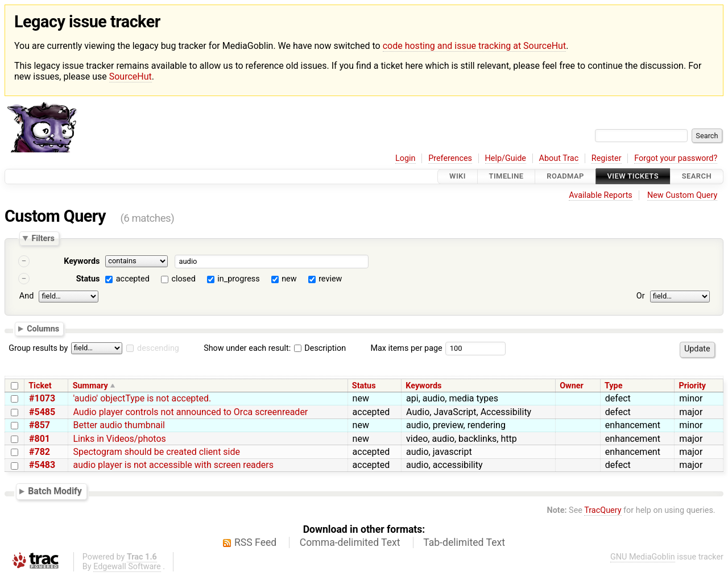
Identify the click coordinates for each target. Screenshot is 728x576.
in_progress (238, 279)
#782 (40, 452)
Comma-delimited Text (350, 542)
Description (320, 348)
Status (88, 279)
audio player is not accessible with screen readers (173, 465)
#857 (40, 425)
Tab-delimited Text (464, 542)
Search (697, 177)
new (289, 279)
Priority (692, 386)
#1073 (42, 398)
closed (183, 279)
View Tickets (633, 177)
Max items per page (406, 348)
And (26, 296)
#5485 (42, 412)
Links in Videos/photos (119, 439)
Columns (43, 329)
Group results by (38, 348)
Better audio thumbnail (119, 425)
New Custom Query (682, 195)
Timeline (506, 177)
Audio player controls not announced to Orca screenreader (190, 412)
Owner (572, 386)
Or (641, 296)
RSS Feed (255, 542)
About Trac (559, 158)
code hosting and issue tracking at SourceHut (474, 46)
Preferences (450, 158)
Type (613, 386)
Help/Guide (506, 158)
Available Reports (601, 195)
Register (607, 158)
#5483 (42, 465)
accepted (133, 279)
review (330, 279)
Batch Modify (55, 491)
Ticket (40, 386)
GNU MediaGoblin (643, 557)
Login (406, 158)
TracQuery (603, 510)
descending (158, 348)
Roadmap (565, 177)
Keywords (82, 261)
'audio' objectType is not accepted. (142, 398)
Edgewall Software (127, 567)
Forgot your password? (676, 158)
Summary (90, 386)
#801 (40, 439)
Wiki (458, 177)
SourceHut (131, 76)
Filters (43, 238)
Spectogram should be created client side (156, 452)
